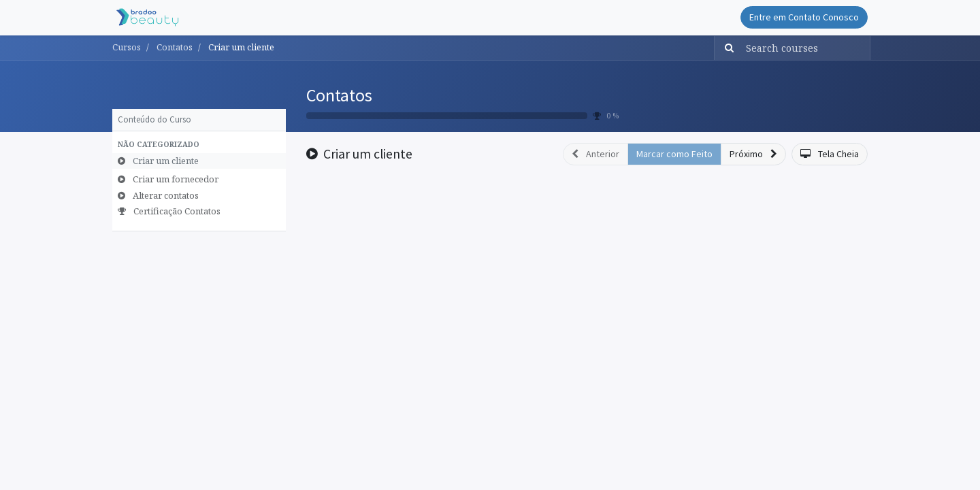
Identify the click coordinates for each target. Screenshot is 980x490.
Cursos (127, 47)
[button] (199, 145)
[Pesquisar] (726, 48)
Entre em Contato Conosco (804, 17)
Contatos (339, 95)
